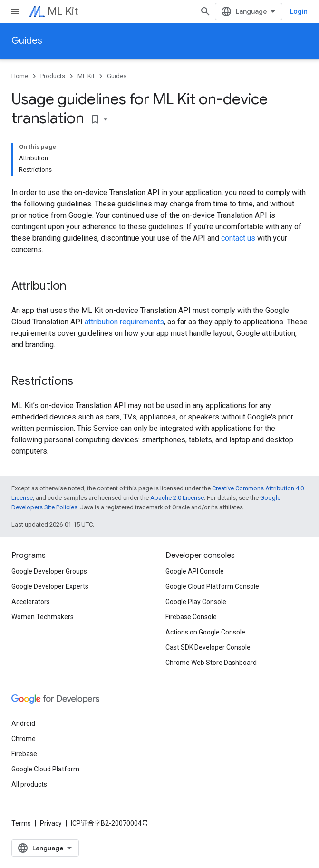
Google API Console (195, 571)
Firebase (24, 754)
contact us (238, 238)
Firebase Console (191, 617)
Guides (27, 41)
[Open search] (205, 11)
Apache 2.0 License (177, 498)
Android (23, 723)
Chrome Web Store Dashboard (211, 663)
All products (29, 784)
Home (20, 76)
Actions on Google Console (205, 632)
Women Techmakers (43, 617)
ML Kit (63, 11)
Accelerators (31, 602)
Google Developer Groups (49, 571)
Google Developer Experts (50, 586)
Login (299, 11)
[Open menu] (15, 11)
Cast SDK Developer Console (208, 647)
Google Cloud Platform (45, 769)
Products (53, 76)
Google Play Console (196, 602)
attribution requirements (124, 322)
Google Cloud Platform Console (212, 586)
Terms (21, 823)
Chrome (24, 739)
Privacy (51, 823)
